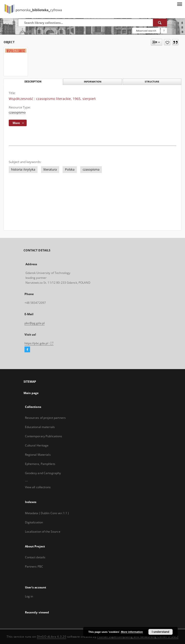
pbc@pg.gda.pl (35, 323)
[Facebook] (27, 350)
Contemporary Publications (44, 436)
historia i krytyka (23, 169)
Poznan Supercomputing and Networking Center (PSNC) (138, 637)
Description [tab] (33, 82)
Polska (70, 169)
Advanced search (146, 31)
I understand (161, 632)
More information (132, 632)
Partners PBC (34, 566)
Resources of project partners (45, 418)
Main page (31, 393)
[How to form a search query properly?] (164, 31)
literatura (50, 169)
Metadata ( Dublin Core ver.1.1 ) (47, 513)
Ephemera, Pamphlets (40, 464)
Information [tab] (93, 82)
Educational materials (40, 427)
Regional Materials (38, 455)
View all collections (38, 487)
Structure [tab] (152, 82)
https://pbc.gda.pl (39, 343)
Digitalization (34, 522)
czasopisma (91, 169)
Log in (29, 596)
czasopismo (17, 112)
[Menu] (179, 4)
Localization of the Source (43, 532)
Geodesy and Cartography (43, 473)
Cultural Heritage (37, 445)
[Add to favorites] (167, 42)
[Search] (160, 23)
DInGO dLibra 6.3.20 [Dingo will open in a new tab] (52, 637)
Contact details (35, 557)
